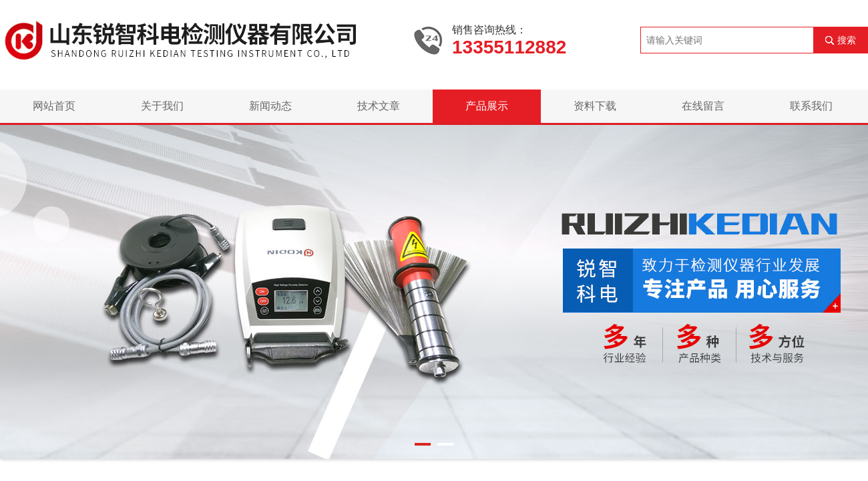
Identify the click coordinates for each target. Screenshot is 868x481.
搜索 (847, 40)
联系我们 (811, 106)
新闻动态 (270, 106)
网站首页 (54, 106)
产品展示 (487, 106)
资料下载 (595, 106)
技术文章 (379, 106)
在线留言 (703, 106)
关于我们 (162, 106)
